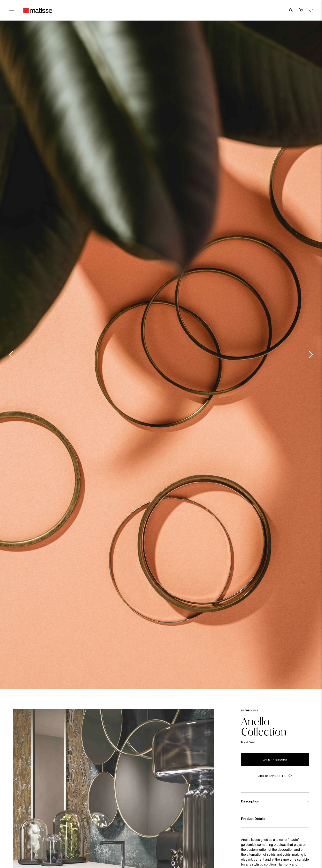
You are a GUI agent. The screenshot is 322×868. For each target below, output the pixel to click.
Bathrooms (250, 711)
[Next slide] (310, 355)
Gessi (252, 743)
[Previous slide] (11, 355)
